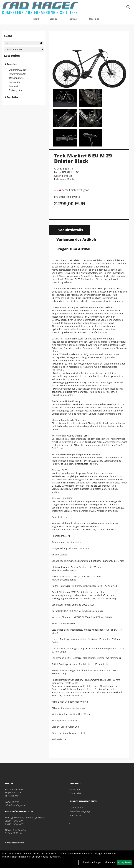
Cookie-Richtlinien (51, 857)
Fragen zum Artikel (73, 249)
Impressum (75, 815)
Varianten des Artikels (77, 239)
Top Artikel (13, 97)
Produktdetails (70, 230)
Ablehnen (110, 862)
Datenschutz (76, 808)
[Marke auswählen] (24, 49)
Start (36, 19)
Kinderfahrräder (17, 74)
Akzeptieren (124, 862)
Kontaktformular (14, 843)
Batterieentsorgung (80, 811)
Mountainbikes (16, 78)
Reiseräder (14, 82)
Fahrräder (12, 64)
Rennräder (14, 86)
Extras (74, 19)
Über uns (95, 19)
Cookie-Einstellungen (90, 862)
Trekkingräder (16, 90)
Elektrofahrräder (17, 70)
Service (54, 19)
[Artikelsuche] (128, 7)
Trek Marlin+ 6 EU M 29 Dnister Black (83, 158)
